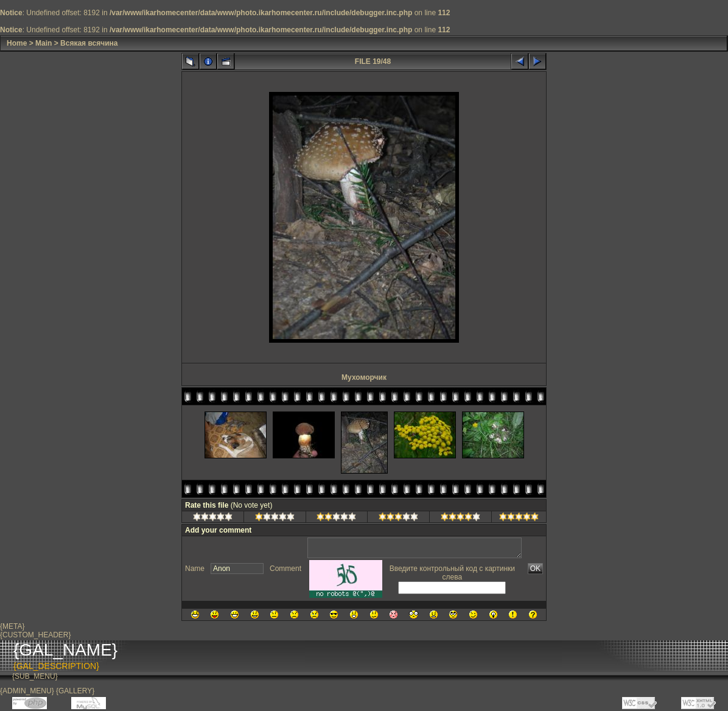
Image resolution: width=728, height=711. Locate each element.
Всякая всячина (89, 43)
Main (44, 43)
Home (17, 43)
